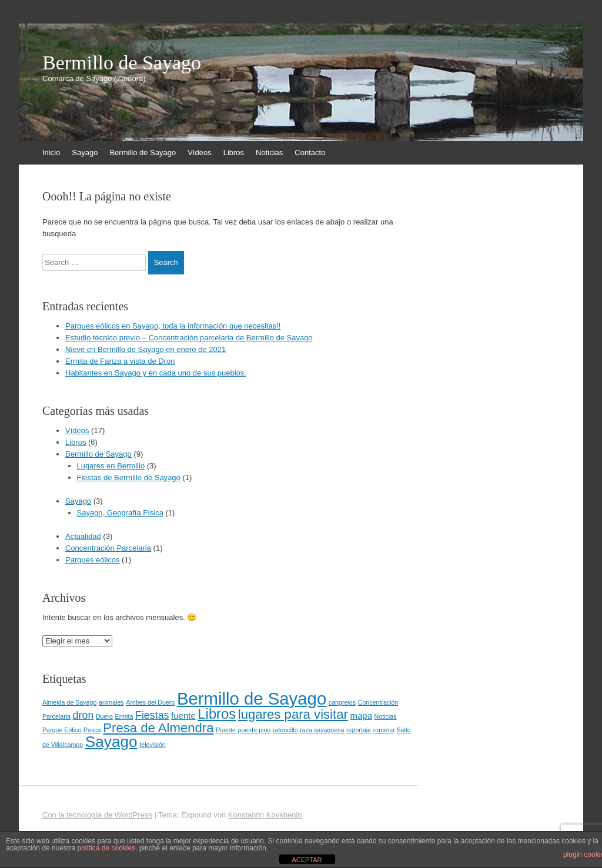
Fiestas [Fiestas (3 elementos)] (152, 715)
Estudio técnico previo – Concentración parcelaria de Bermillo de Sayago (189, 338)
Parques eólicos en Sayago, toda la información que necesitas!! (173, 326)
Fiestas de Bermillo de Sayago (129, 477)
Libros (234, 153)
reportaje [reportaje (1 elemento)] (359, 730)
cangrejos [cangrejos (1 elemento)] (342, 702)
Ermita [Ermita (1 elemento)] (124, 716)
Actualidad (83, 536)
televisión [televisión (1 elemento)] (152, 745)
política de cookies (106, 848)
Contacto (310, 153)
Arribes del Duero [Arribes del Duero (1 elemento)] (150, 702)
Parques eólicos (93, 560)
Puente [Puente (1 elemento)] (226, 730)
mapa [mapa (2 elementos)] (361, 715)
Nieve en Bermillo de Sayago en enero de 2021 (146, 349)
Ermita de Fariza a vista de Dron (120, 361)
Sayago (85, 153)
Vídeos (199, 153)
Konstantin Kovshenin (265, 815)
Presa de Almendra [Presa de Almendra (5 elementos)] (158, 728)
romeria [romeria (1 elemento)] (384, 730)
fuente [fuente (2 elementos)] (183, 715)
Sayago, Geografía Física (120, 513)
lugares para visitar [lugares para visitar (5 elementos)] (293, 714)
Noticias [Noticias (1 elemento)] (386, 716)
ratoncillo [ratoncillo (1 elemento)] (285, 730)
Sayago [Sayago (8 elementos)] (111, 742)
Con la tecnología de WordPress (97, 815)
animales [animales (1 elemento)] (111, 702)
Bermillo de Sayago (122, 63)
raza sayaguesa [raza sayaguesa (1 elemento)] (322, 730)
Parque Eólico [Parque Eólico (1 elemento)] (62, 730)
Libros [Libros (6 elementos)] (217, 714)
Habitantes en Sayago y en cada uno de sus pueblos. (156, 373)
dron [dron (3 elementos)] (83, 715)
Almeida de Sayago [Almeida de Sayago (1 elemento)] (69, 702)
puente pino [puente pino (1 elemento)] (255, 730)
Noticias (269, 153)
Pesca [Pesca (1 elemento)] (92, 730)
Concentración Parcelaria (108, 548)
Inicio (51, 153)
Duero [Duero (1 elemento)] (104, 716)
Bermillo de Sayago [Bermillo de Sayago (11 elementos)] (252, 698)
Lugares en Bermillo (111, 466)
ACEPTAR (307, 860)
